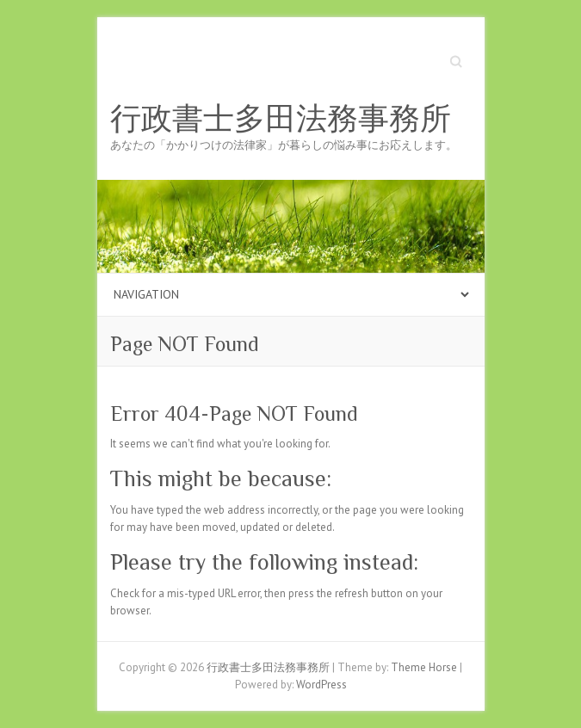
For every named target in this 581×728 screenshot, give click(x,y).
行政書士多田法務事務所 (281, 119)
